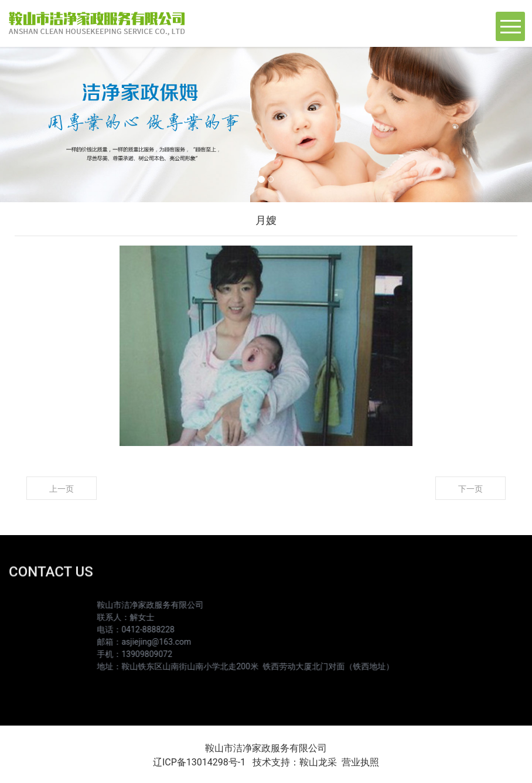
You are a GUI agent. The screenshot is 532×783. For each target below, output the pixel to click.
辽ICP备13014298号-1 (199, 762)
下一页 (470, 489)
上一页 (62, 489)
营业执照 (360, 762)
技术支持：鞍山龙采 (295, 762)
